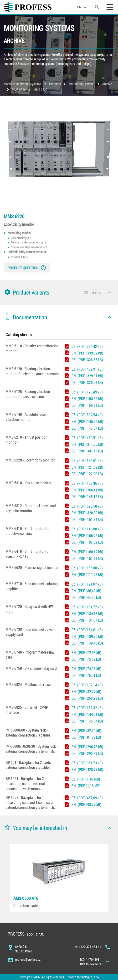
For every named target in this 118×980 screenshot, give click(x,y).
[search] (97, 7)
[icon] (109, 292)
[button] (59, 292)
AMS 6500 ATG (26, 898)
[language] (82, 7)
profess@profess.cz (28, 959)
